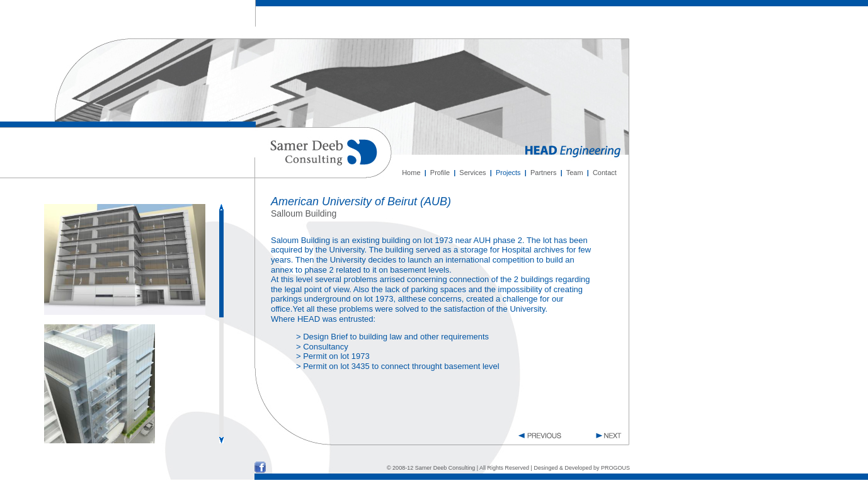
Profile (440, 173)
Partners (544, 173)
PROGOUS (615, 468)
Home (411, 173)
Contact (605, 173)
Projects (508, 173)
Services (472, 173)
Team (575, 173)
